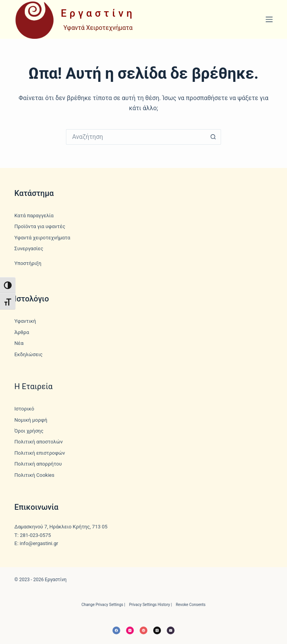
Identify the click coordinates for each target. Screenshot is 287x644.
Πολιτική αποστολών (39, 442)
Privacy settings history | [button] (151, 605)
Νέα (19, 343)
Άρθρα (22, 332)
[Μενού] (269, 19)
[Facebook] (116, 630)
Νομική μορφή (31, 420)
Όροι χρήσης (29, 431)
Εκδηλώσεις (29, 354)
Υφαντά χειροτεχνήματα (42, 238)
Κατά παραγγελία (34, 216)
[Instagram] (130, 630)
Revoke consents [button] (191, 605)
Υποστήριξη (28, 263)
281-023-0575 (35, 535)
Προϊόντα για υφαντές (40, 226)
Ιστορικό (24, 409)
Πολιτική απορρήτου (38, 464)
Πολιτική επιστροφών (40, 453)
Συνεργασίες (29, 248)
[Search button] (213, 137)
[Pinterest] (143, 630)
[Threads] (157, 630)
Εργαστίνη (98, 13)
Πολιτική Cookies (34, 475)
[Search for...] (136, 137)
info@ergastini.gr (39, 543)
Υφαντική (25, 321)
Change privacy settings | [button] (103, 605)
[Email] (171, 630)
